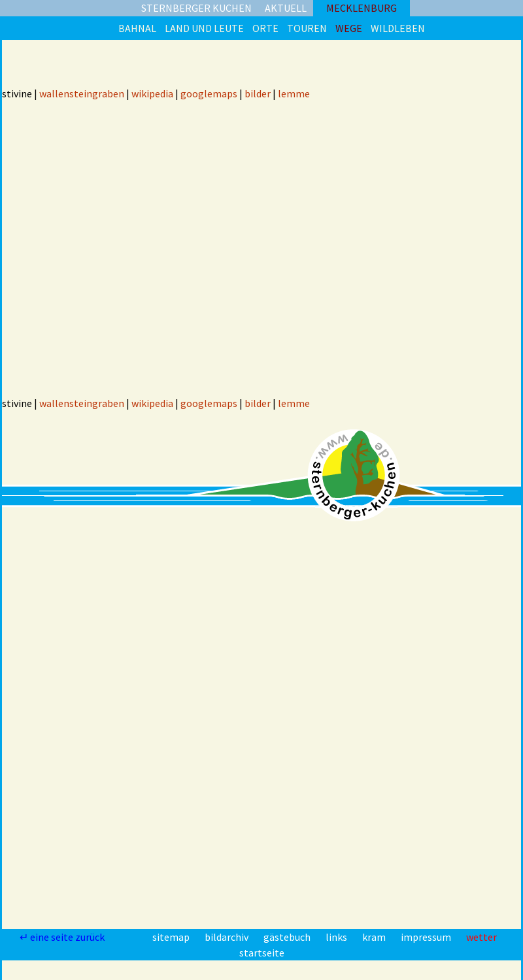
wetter (481, 937)
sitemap (172, 937)
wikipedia (152, 93)
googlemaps (209, 93)
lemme (294, 93)
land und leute (204, 28)
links (337, 937)
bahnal (137, 28)
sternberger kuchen (196, 8)
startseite (262, 953)
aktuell (286, 8)
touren (307, 28)
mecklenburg (362, 8)
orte (265, 28)
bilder (258, 93)
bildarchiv (228, 937)
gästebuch (288, 937)
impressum (427, 937)
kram (375, 937)
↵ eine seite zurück (63, 937)
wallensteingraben (82, 93)
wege (349, 28)
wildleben (398, 28)
